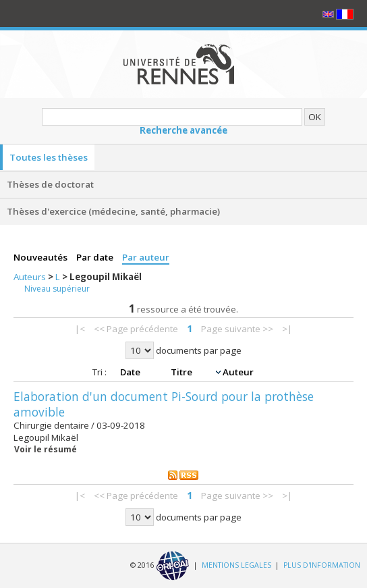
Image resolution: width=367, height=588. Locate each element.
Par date (96, 257)
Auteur (238, 372)
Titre (182, 372)
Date (131, 372)
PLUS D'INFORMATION (322, 565)
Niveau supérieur (57, 289)
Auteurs (31, 277)
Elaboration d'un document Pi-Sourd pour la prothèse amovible (164, 404)
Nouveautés (41, 257)
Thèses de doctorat (50, 184)
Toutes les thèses (49, 157)
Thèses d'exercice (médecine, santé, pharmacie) (113, 211)
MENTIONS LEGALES (236, 565)
